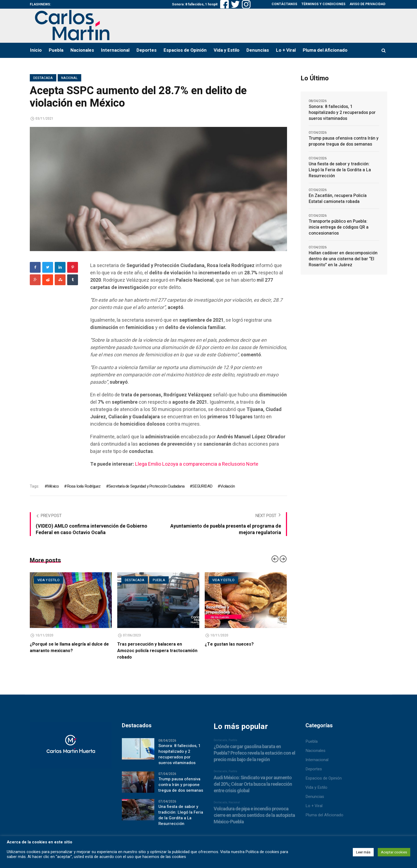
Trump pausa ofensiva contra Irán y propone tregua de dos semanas (344, 141)
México (53, 486)
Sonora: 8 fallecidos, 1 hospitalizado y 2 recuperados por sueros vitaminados (342, 113)
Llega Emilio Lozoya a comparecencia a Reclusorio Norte (197, 464)
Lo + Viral (314, 806)
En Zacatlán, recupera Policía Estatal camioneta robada (338, 199)
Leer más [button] (363, 852)
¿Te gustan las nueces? (229, 644)
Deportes (314, 769)
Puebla (159, 580)
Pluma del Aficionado (324, 815)
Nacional (69, 78)
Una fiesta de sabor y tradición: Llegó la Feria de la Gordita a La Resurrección (340, 170)
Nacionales (315, 751)
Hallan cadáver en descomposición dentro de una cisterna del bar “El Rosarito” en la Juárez (343, 259)
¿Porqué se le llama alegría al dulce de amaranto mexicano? (69, 647)
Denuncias (315, 797)
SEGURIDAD (202, 486)
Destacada (43, 78)
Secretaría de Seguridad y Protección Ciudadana (146, 486)
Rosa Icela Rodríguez (84, 486)
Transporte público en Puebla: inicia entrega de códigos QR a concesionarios (339, 227)
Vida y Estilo (316, 787)
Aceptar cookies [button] (394, 852)
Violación (227, 486)
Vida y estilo (48, 580)
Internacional (317, 760)
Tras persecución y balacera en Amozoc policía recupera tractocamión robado (157, 651)
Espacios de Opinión (324, 778)
